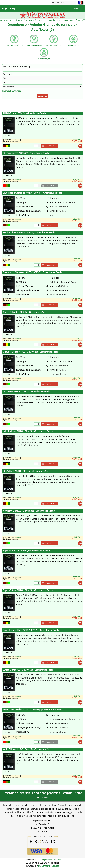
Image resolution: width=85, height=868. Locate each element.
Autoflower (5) (78, 20)
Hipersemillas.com (51, 860)
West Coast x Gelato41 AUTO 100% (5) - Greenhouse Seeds (33, 710)
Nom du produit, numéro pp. (17, 66)
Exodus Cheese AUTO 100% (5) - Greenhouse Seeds (29, 233)
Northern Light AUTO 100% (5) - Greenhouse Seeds (29, 511)
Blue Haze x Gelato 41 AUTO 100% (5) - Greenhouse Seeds (32, 193)
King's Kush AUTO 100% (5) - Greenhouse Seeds (27, 471)
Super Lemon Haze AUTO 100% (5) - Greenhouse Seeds (31, 630)
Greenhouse (63, 20)
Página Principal (10, 9)
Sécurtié (67, 793)
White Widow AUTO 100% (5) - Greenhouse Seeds (28, 749)
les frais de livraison (17, 793)
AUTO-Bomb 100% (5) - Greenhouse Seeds (24, 113)
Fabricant (7, 74)
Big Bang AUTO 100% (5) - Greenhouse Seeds (26, 153)
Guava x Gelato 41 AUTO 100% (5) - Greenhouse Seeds (31, 352)
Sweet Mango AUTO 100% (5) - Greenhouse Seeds (28, 670)
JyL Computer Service (49, 866)
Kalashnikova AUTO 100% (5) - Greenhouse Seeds (28, 431)
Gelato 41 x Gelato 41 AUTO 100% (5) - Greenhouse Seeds (32, 272)
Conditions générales (46, 793)
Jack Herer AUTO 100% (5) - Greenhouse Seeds (26, 392)
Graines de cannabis (45, 20)
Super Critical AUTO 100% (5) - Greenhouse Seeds (28, 590)
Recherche (43, 96)
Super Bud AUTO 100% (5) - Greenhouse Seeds (27, 551)
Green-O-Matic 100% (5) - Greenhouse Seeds (25, 312)
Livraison (18, 140)
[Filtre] (42, 70)
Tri (4, 83)
